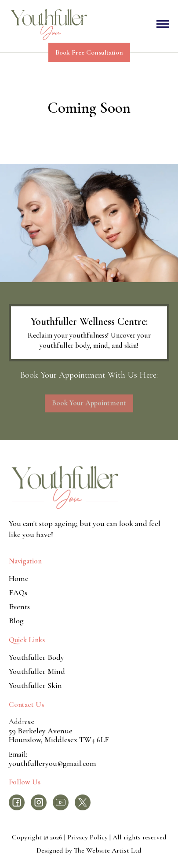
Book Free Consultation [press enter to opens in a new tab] (89, 52)
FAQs (18, 592)
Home (19, 578)
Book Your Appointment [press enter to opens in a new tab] (89, 406)
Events (19, 607)
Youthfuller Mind (37, 671)
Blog (16, 621)
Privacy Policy (88, 837)
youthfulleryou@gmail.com (53, 763)
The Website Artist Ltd (108, 850)
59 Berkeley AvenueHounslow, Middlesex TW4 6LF (59, 735)
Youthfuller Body (36, 657)
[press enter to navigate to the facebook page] (17, 802)
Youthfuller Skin (35, 685)
